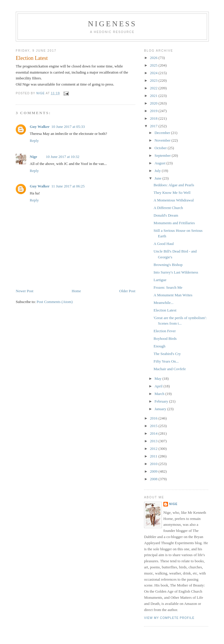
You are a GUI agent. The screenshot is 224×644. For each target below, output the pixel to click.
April (159, 386)
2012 (154, 449)
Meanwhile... (163, 303)
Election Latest (165, 310)
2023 (154, 80)
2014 (154, 433)
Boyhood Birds (165, 338)
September (163, 155)
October (161, 148)
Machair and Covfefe (169, 369)
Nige (33, 157)
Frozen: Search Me (168, 287)
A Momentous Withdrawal (174, 200)
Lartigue (160, 280)
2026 (154, 58)
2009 (154, 471)
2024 (154, 73)
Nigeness (112, 24)
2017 (154, 126)
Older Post (127, 291)
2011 (154, 456)
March (160, 394)
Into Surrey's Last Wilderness (176, 272)
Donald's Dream (166, 215)
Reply (34, 141)
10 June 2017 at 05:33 (68, 127)
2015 (154, 426)
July (158, 171)
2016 (154, 418)
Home (76, 291)
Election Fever (164, 331)
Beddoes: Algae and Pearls (174, 185)
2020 (154, 103)
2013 (154, 441)
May (159, 378)
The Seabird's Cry (167, 354)
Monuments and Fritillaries (174, 223)
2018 (154, 118)
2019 (154, 111)
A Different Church (168, 208)
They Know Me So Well (172, 193)
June (159, 178)
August (161, 163)
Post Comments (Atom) (55, 302)
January (161, 409)
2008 (154, 479)
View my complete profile (169, 618)
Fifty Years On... (166, 361)
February (162, 401)
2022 (154, 88)
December (163, 133)
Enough (159, 346)
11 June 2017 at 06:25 (68, 186)
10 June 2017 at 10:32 (63, 157)
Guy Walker (40, 127)
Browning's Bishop (168, 265)
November (163, 140)
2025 (154, 65)
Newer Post (24, 291)
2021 (154, 96)
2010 (154, 464)
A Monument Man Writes (173, 295)
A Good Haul (163, 244)
